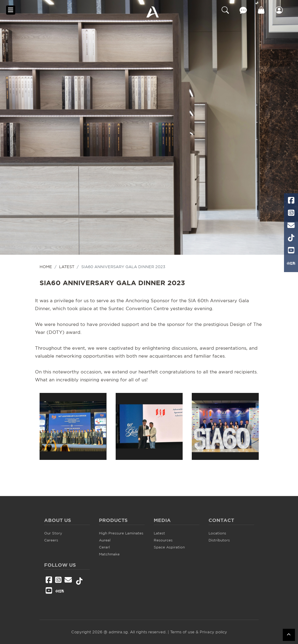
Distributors (219, 540)
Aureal (105, 540)
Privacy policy (213, 632)
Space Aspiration (169, 547)
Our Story (53, 533)
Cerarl (104, 547)
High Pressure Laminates (121, 533)
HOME (46, 267)
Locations (217, 533)
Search (225, 10)
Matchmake (109, 554)
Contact (243, 10)
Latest (67, 267)
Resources (163, 540)
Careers (51, 540)
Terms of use (182, 632)
